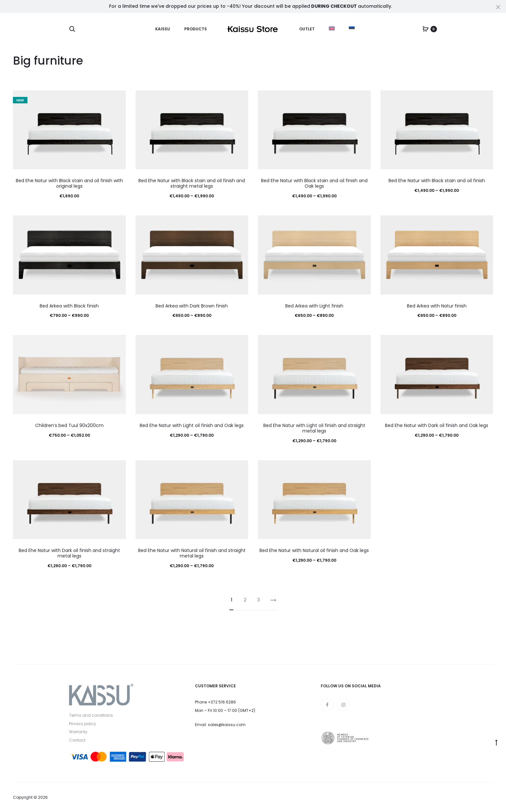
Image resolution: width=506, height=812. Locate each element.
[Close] (498, 7)
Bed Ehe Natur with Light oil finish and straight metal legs (314, 428)
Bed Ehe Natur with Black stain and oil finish (437, 181)
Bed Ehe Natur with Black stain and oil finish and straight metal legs (192, 183)
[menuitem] (332, 28)
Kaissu (163, 29)
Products (196, 29)
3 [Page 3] (259, 600)
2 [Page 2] (245, 600)
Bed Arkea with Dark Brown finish (192, 306)
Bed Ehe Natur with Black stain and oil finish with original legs (69, 183)
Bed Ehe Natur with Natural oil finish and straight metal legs (192, 553)
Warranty (78, 732)
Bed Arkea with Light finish (314, 306)
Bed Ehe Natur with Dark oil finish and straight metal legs (69, 553)
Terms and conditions (91, 715)
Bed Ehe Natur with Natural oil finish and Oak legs (314, 550)
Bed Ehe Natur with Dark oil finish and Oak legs (437, 425)
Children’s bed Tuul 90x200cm (69, 425)
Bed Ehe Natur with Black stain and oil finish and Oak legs (314, 183)
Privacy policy (83, 724)
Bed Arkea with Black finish (69, 306)
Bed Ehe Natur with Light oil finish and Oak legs (192, 425)
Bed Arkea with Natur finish (437, 306)
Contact (77, 740)
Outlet (307, 29)
